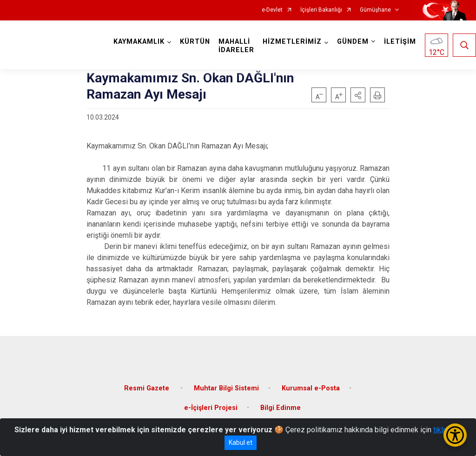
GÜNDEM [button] (353, 42)
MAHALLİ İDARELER (236, 46)
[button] (358, 95)
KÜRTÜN (195, 42)
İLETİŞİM (400, 42)
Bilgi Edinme (281, 408)
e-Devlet (272, 10)
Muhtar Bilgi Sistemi (226, 388)
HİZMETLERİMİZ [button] (292, 42)
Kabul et (241, 443)
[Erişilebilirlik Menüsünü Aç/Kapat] (455, 435)
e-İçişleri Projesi (211, 408)
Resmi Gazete (148, 388)
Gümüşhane (375, 10)
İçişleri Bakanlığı (321, 10)
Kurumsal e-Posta (311, 388)
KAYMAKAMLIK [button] (139, 42)
